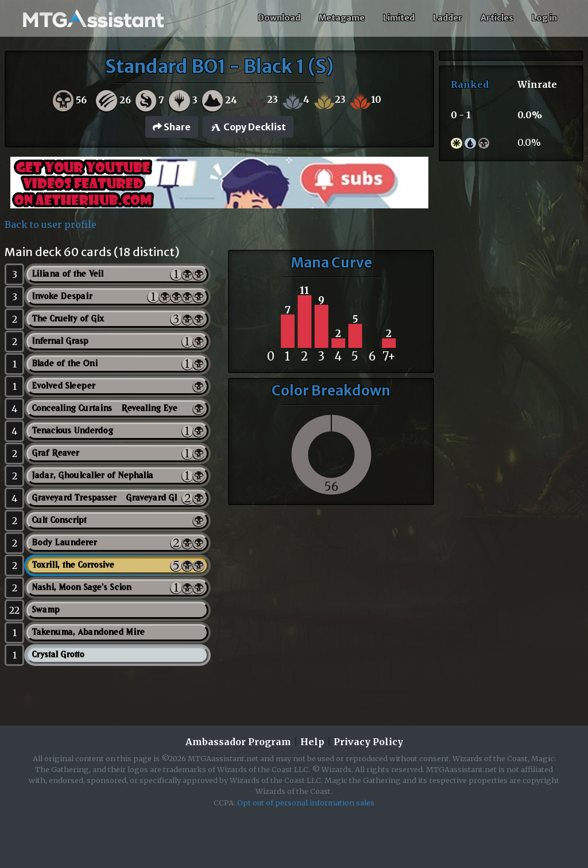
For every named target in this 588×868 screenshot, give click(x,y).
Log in (544, 18)
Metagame (342, 18)
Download (279, 18)
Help (312, 742)
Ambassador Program (238, 742)
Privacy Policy (368, 742)
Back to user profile (51, 224)
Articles (497, 18)
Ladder (448, 18)
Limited (399, 18)
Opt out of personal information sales (306, 803)
